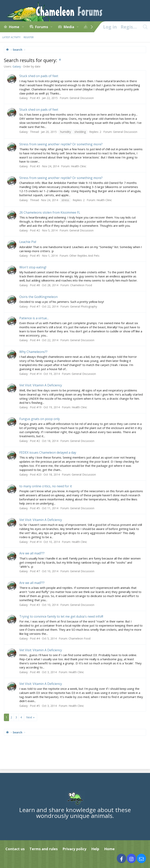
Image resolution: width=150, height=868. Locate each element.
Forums (42, 27)
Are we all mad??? (32, 553)
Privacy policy (74, 849)
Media (69, 27)
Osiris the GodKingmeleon (38, 297)
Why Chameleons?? (33, 352)
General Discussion (82, 98)
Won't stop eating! (33, 267)
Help (95, 849)
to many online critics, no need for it (46, 486)
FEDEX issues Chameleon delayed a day (48, 452)
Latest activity (11, 37)
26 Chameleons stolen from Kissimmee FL (50, 212)
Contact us (15, 849)
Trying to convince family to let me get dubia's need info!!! (61, 616)
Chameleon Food (81, 285)
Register (29, 37)
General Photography (84, 306)
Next (29, 717)
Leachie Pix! (28, 242)
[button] (23, 27)
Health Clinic (79, 166)
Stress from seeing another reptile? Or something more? (61, 144)
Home (14, 27)
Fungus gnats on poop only (40, 419)
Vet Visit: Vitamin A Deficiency (41, 385)
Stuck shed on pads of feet (39, 76)
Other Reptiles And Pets (84, 256)
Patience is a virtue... (34, 318)
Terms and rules (44, 849)
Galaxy (17, 66)
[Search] (145, 27)
